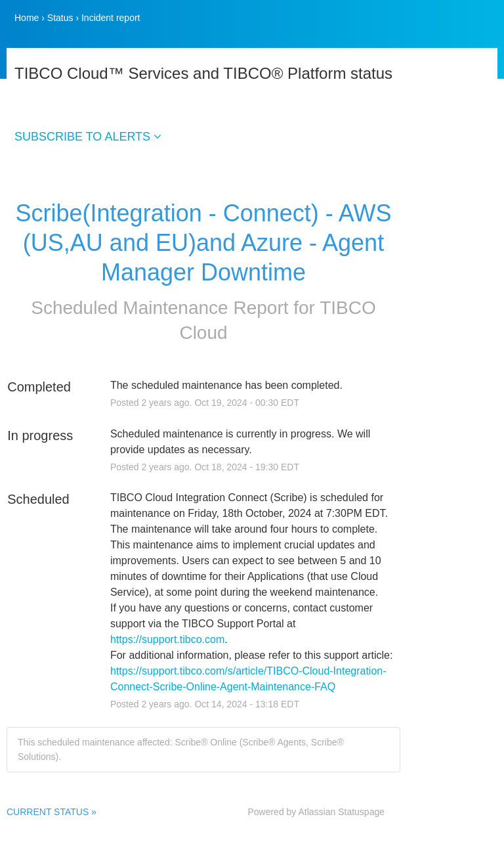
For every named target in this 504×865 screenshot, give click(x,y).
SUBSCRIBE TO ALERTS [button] (88, 137)
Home (27, 18)
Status (60, 18)
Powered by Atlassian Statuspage (316, 812)
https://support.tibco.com (167, 639)
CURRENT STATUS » (52, 812)
